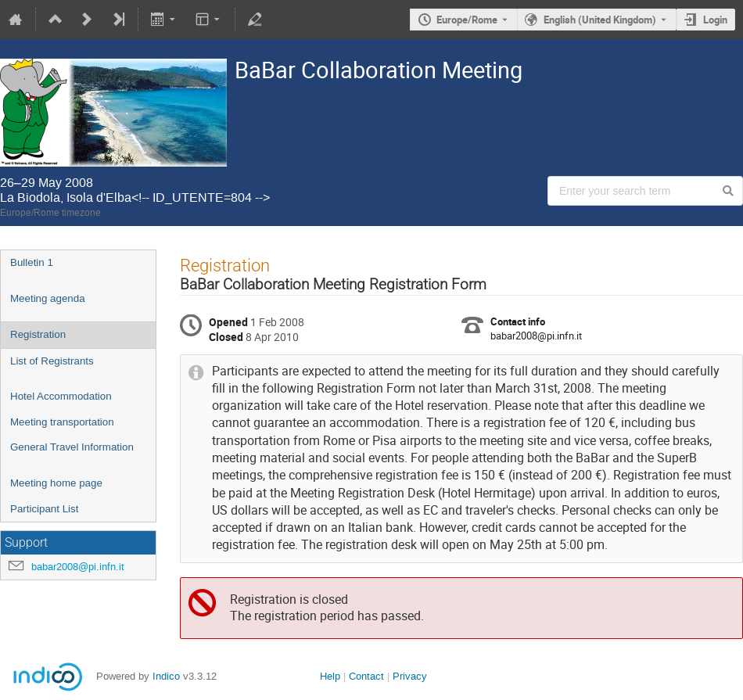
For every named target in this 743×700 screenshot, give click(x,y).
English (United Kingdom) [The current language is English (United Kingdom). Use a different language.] (600, 20)
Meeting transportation (62, 422)
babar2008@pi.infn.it (78, 567)
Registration (38, 334)
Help (330, 676)
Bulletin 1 (32, 262)
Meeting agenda (48, 298)
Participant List (44, 509)
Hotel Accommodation (61, 396)
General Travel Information (72, 447)
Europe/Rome (467, 20)
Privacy (410, 676)
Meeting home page (56, 483)
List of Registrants (52, 361)
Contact (366, 676)
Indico (166, 676)
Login (715, 20)
